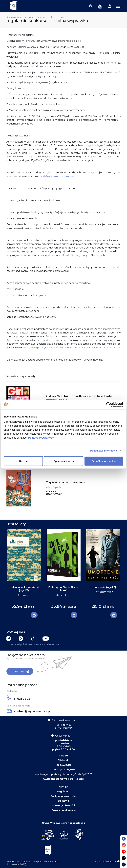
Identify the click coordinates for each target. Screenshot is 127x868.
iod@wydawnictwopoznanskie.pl (60, 176)
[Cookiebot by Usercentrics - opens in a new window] (109, 404)
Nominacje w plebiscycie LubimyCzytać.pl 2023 (63, 774)
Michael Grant (63, 595)
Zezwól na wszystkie (104, 461)
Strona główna (14, 17)
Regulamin (64, 791)
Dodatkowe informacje (104, 450)
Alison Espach (53, 487)
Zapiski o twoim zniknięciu (66, 482)
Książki (64, 756)
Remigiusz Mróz (103, 592)
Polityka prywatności (63, 796)
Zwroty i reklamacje (64, 810)
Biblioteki (63, 760)
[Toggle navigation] (91, 6)
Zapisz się (20, 671)
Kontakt (63, 787)
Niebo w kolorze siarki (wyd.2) (24, 589)
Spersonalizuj (64, 461)
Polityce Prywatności (41, 438)
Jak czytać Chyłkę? (64, 770)
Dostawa (63, 801)
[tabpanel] (24, 572)
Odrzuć (23, 461)
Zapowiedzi (64, 765)
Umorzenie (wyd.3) (103, 587)
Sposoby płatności (63, 805)
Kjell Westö (24, 595)
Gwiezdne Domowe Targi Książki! (64, 779)
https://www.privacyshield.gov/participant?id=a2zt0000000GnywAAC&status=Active (71, 348)
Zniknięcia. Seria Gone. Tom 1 (63, 589)
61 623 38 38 (19, 699)
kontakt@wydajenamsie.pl (29, 711)
